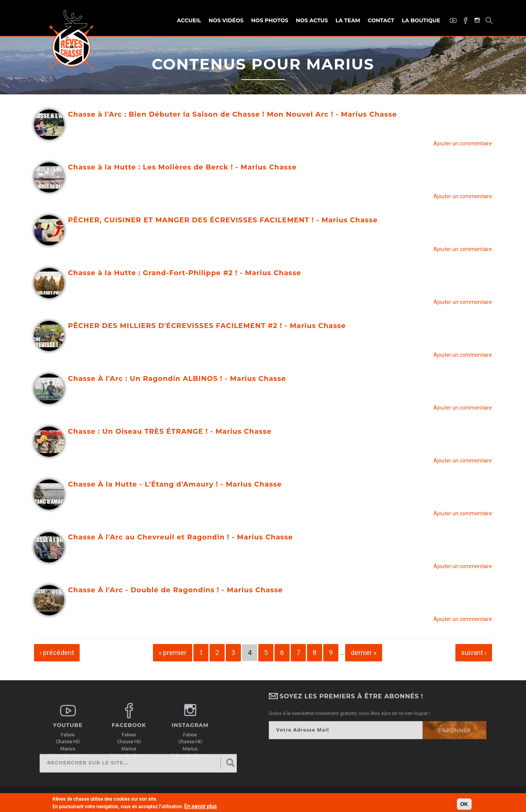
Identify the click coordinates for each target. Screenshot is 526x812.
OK (464, 805)
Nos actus (312, 20)
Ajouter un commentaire (463, 143)
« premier (173, 653)
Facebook (463, 21)
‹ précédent (57, 653)
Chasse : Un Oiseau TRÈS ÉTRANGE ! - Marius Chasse (170, 431)
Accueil (189, 20)
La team (348, 20)
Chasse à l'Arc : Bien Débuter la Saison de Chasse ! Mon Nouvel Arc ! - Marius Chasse (232, 114)
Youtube (450, 21)
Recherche (486, 21)
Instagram (474, 21)
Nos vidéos (226, 20)
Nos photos (270, 20)
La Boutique (421, 20)
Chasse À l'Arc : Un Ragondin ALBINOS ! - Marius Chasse (177, 379)
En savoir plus (201, 807)
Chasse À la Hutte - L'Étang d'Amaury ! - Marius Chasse (175, 484)
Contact (381, 20)
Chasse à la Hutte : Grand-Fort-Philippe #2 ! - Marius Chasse (185, 273)
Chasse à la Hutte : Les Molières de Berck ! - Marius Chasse (182, 167)
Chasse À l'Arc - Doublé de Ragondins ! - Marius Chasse (175, 590)
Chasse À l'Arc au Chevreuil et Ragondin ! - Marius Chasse (180, 537)
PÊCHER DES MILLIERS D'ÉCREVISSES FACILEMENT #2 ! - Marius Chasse (207, 326)
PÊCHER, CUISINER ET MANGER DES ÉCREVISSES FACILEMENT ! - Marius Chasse (223, 220)
